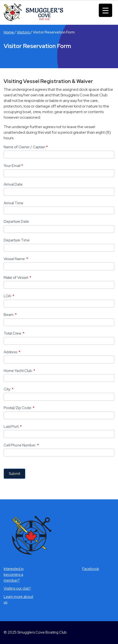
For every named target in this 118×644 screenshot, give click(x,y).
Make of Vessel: (18, 278)
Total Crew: (14, 333)
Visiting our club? (17, 588)
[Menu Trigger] (105, 10)
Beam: (10, 315)
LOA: (9, 296)
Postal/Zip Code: (19, 408)
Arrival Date (13, 184)
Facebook (91, 569)
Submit (14, 474)
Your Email (13, 166)
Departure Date (16, 222)
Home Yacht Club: (19, 371)
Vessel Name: (16, 259)
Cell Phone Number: (21, 445)
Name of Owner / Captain (26, 147)
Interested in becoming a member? (14, 574)
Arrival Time (14, 203)
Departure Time (17, 240)
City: (9, 389)
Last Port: (13, 427)
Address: (12, 352)
